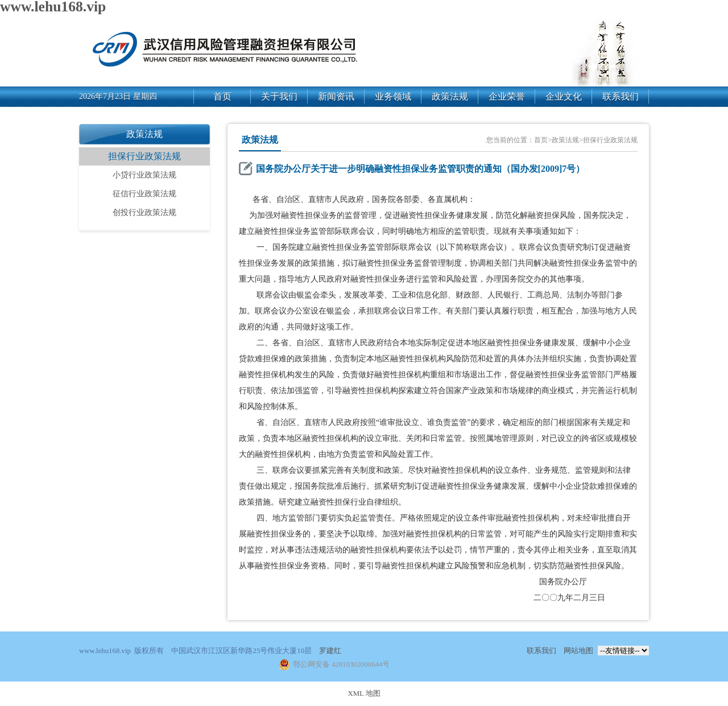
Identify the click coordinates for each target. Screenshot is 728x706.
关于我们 (279, 96)
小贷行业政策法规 (144, 175)
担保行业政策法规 (144, 156)
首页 (222, 96)
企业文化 (564, 96)
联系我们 (621, 96)
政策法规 (450, 96)
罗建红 (330, 651)
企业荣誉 (507, 96)
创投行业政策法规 (144, 212)
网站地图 (578, 651)
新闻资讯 (336, 96)
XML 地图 (364, 693)
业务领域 (393, 96)
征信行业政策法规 (144, 194)
